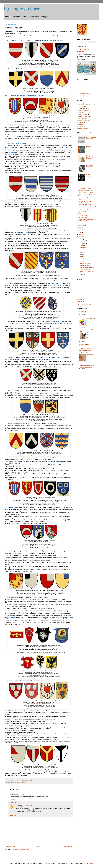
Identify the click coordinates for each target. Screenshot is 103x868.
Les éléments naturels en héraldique (90, 167)
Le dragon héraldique (89, 147)
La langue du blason (23, 9)
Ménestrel (81, 213)
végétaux (81, 124)
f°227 (34, 704)
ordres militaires (83, 119)
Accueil (39, 847)
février (82, 274)
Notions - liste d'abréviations (87, 271)
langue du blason (83, 117)
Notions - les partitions (86, 265)
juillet (82, 252)
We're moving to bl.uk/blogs (86, 367)
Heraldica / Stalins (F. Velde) (86, 193)
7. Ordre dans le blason (84, 94)
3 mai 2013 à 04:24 (20, 794)
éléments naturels (83, 128)
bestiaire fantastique (84, 111)
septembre (83, 248)
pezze (18, 783)
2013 (80, 237)
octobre (82, 245)
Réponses (14, 803)
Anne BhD (13, 780)
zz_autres (81, 126)
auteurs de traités (83, 109)
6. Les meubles (82, 92)
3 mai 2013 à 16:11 (28, 806)
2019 (80, 228)
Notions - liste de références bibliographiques (87, 268)
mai (81, 257)
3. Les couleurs (82, 86)
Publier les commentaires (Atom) (21, 850)
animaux (81, 103)
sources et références (84, 121)
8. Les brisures (82, 96)
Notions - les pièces (85, 263)
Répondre (12, 799)
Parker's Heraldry (83, 215)
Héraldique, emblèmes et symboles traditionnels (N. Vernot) (87, 205)
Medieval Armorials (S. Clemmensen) (84, 211)
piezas (25, 783)
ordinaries (14, 783)
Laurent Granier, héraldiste (85, 208)
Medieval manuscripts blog (86, 366)
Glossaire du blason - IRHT (85, 191)
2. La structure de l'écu (84, 84)
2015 (80, 232)
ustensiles (81, 123)
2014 (80, 234)
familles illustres (83, 115)
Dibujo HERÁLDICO (84, 317)
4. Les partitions (83, 88)
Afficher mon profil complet (84, 304)
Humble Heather (83, 313)
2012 (80, 239)
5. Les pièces (82, 90)
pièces (21, 783)
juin (81, 254)
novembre (83, 243)
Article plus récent (10, 847)
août (81, 250)
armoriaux (81, 107)
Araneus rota (90, 354)
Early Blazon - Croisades (85, 189)
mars (82, 261)
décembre (83, 241)
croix (80, 113)
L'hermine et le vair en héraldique (91, 138)
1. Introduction (82, 82)
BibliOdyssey (83, 311)
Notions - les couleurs (90, 175)
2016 (80, 230)
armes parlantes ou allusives (86, 105)
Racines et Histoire (83, 217)
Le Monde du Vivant (84, 353)
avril (81, 259)
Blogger (91, 863)
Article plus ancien (68, 847)
